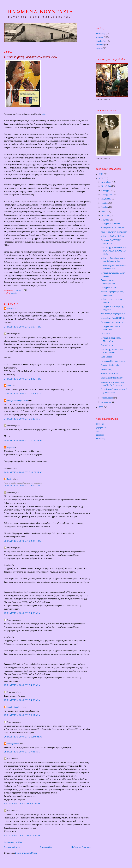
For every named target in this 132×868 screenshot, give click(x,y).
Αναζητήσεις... (107, 369)
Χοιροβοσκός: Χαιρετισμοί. (113, 228)
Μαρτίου (105, 220)
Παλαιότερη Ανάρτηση (81, 847)
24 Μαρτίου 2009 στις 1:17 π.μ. (23, 327)
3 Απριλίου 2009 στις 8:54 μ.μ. (22, 804)
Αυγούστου (106, 199)
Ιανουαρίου (106, 402)
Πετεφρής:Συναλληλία (110, 223)
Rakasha (11, 309)
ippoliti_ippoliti (14, 707)
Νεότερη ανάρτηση (12, 847)
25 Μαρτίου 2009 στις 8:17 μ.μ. (23, 715)
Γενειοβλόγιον (107, 345)
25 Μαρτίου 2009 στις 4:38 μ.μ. (23, 613)
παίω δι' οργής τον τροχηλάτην (114, 232)
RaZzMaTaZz (107, 334)
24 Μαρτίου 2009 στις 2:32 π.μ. (23, 379)
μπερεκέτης (101, 34)
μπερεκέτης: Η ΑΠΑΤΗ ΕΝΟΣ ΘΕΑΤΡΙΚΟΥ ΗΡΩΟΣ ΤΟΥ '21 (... (114, 251)
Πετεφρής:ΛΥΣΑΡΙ (109, 288)
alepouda (11, 447)
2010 (101, 174)
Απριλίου (106, 215)
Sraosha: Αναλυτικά (109, 374)
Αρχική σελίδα (46, 847)
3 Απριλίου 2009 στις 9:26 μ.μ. (22, 836)
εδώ (43, 114)
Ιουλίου (105, 203)
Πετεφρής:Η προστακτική (112, 322)
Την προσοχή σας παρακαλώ (113, 314)
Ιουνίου (105, 207)
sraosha (14, 293)
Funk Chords (106, 357)
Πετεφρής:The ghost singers (113, 361)
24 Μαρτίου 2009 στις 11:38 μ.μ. (23, 472)
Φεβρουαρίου (107, 398)
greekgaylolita (13, 744)
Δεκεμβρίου (107, 182)
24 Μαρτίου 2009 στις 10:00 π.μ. (23, 394)
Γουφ (9, 386)
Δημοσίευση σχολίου (13, 842)
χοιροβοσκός (101, 41)
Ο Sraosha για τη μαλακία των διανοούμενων (31, 57)
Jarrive (10, 479)
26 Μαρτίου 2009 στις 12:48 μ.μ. (23, 737)
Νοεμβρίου (106, 186)
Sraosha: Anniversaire (110, 365)
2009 (101, 178)
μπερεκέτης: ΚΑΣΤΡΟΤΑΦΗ (113, 318)
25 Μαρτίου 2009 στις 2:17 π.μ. (23, 486)
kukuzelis (100, 45)
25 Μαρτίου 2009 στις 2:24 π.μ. (23, 541)
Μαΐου (104, 211)
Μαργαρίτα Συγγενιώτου (17, 401)
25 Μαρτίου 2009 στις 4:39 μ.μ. (23, 700)
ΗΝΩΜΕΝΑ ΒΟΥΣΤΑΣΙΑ (41, 12)
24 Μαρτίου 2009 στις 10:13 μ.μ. (23, 440)
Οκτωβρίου (106, 190)
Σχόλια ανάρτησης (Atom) (26, 853)
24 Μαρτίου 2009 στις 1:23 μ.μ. (23, 419)
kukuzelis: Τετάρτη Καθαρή (113, 236)
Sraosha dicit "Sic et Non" (112, 378)
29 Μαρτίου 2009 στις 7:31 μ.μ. (23, 752)
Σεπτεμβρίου (107, 195)
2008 (101, 407)
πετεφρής (100, 37)
